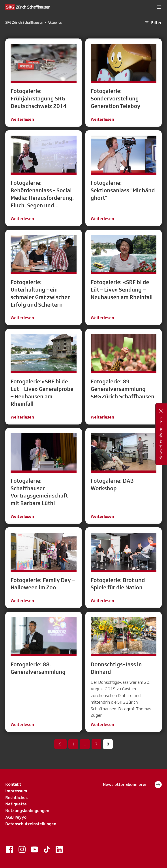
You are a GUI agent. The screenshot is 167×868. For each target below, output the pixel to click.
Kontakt (13, 784)
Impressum (16, 791)
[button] (159, 7)
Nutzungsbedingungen (27, 810)
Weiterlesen (22, 119)
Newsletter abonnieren (132, 785)
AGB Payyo (16, 817)
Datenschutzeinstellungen (31, 824)
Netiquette (16, 804)
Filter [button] (153, 23)
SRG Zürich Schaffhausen (24, 23)
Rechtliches (16, 797)
